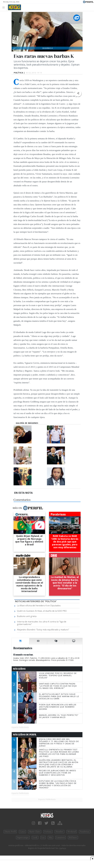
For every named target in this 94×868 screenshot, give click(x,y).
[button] (78, 93)
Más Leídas (19, 669)
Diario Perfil (10, 832)
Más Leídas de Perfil (25, 735)
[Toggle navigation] (4, 7)
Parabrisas (85, 832)
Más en (28, 508)
